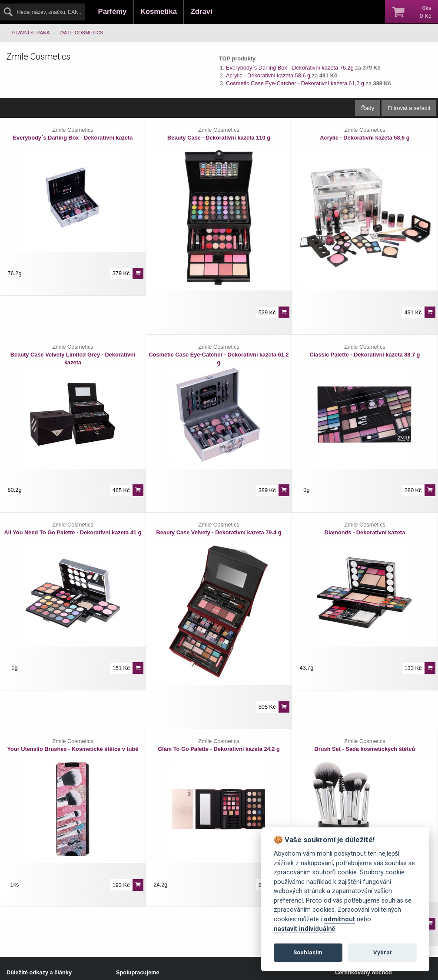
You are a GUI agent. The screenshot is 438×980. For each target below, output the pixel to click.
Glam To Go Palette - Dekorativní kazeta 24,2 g (219, 749)
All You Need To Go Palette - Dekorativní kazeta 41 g (73, 532)
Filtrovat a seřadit (409, 108)
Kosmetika (159, 12)
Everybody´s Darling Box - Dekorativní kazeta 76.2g (290, 68)
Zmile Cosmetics (81, 33)
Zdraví (202, 12)
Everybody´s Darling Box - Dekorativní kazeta (73, 138)
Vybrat (382, 952)
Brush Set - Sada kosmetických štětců (365, 749)
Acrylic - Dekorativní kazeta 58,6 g (269, 75)
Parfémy (113, 12)
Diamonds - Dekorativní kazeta (365, 532)
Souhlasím (308, 952)
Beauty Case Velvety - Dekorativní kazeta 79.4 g (219, 532)
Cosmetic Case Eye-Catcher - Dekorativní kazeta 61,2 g (296, 83)
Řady (368, 108)
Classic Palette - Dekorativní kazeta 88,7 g (365, 355)
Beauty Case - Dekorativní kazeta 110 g (219, 138)
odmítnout (339, 919)
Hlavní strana (31, 33)
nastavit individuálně (305, 929)
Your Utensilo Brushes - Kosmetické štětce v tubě (73, 749)
